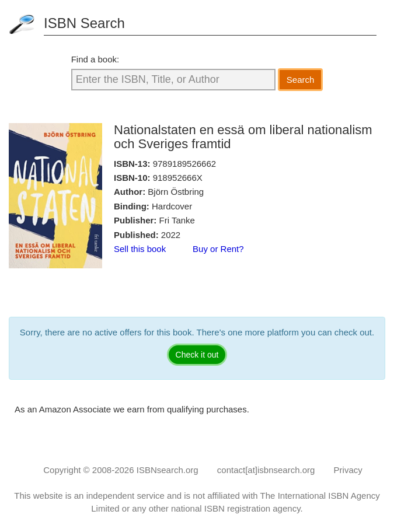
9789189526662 (184, 164)
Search (301, 80)
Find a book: (95, 59)
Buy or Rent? (218, 249)
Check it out (197, 355)
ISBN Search (84, 23)
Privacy (348, 470)
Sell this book (140, 249)
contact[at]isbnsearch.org (266, 470)
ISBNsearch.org (168, 470)
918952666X (178, 178)
